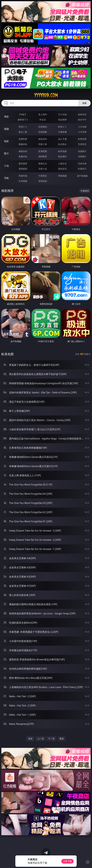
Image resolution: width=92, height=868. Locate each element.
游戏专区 (82, 114)
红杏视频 (23, 181)
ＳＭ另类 (82, 132)
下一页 (51, 739)
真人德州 (43, 114)
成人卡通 (62, 139)
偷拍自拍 (43, 139)
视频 (6, 129)
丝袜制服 (43, 132)
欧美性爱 (82, 139)
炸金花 (43, 120)
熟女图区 (62, 156)
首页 (30, 739)
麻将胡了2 (23, 120)
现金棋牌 (62, 120)
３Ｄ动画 (82, 127)
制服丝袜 (23, 144)
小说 (6, 166)
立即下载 (67, 861)
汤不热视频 (82, 176)
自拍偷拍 (43, 127)
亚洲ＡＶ (23, 127)
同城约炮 (23, 176)
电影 (6, 141)
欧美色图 (62, 151)
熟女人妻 (23, 132)
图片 (6, 153)
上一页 (41, 739)
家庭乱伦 (43, 163)
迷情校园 (23, 169)
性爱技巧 (82, 169)
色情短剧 (43, 181)
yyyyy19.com (46, 95)
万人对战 (62, 114)
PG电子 (23, 114)
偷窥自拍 (23, 151)
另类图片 (82, 156)
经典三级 (43, 144)
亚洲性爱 (23, 139)
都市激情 (23, 163)
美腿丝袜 (23, 156)
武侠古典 (82, 163)
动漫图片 (82, 151)
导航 (6, 178)
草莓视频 (62, 176)
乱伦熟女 (62, 144)
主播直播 (62, 132)
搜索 (84, 103)
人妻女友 (62, 163)
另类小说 (43, 169)
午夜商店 (43, 176)
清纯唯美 (43, 156)
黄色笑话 (62, 169)
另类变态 (82, 144)
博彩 (6, 117)
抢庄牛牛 (82, 120)
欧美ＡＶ (62, 127)
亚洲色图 (43, 151)
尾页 (62, 739)
